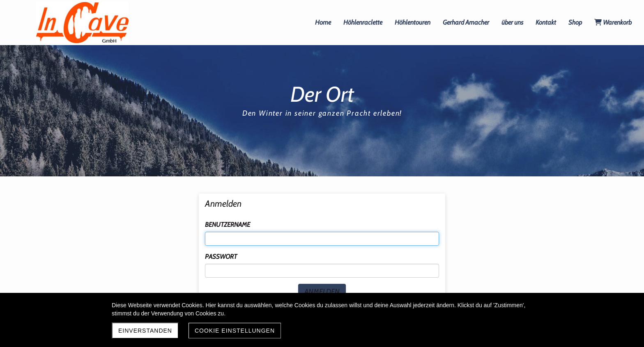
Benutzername (228, 225)
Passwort (221, 257)
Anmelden (322, 292)
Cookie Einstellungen (235, 331)
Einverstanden (145, 331)
